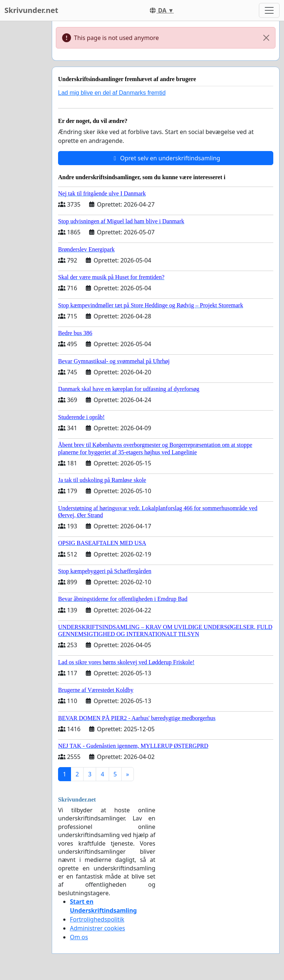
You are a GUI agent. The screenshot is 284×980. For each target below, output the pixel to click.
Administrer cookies (97, 928)
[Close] (266, 38)
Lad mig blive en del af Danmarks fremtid (112, 93)
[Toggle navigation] (269, 10)
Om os (79, 937)
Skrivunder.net (31, 10)
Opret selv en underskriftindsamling (166, 158)
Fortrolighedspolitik (97, 919)
